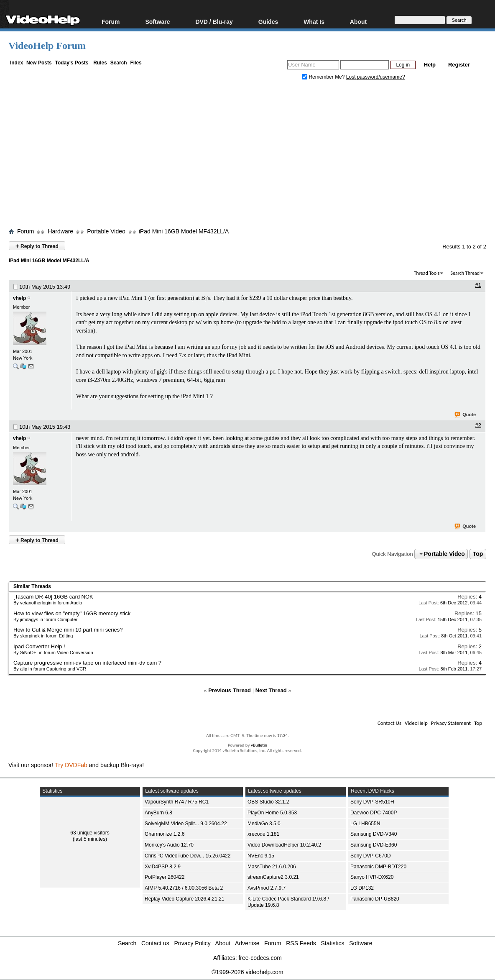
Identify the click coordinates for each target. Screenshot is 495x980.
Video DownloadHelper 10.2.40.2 (284, 845)
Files (136, 63)
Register (459, 65)
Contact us (155, 943)
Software (157, 22)
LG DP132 (362, 888)
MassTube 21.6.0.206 (272, 867)
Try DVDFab (71, 765)
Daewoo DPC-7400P (374, 813)
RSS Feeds (301, 943)
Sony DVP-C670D (371, 856)
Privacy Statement (451, 723)
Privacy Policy (193, 943)
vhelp (19, 298)
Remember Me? (324, 77)
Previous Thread (230, 690)
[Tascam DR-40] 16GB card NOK (53, 597)
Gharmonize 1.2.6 (165, 834)
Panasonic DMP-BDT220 (378, 867)
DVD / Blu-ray (214, 22)
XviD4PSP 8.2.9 (163, 867)
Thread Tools (427, 273)
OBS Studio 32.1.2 (268, 802)
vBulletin (259, 745)
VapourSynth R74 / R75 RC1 (177, 802)
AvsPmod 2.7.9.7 (267, 888)
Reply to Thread (37, 246)
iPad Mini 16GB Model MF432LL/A (184, 231)
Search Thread (465, 273)
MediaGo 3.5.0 (264, 824)
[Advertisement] (252, 156)
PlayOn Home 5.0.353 (272, 813)
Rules (100, 63)
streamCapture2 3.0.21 (273, 877)
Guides (268, 22)
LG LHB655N (365, 824)
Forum (111, 22)
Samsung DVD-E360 (374, 845)
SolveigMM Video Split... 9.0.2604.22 (186, 824)
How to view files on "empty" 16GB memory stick (72, 613)
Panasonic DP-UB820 (375, 899)
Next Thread (271, 690)
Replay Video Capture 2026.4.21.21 (185, 899)
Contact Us (389, 723)
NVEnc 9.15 (261, 856)
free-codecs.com (260, 958)
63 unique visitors (90, 833)
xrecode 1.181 (263, 834)
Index (17, 63)
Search (119, 63)
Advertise (247, 943)
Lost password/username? (376, 77)
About (358, 22)
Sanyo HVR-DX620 (372, 877)
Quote (466, 415)
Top (478, 554)
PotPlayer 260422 (165, 877)
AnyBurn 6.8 (158, 813)
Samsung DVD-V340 (374, 834)
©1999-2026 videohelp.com (247, 972)
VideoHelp (416, 723)
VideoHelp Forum (47, 46)
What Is (314, 22)
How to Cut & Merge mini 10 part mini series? (68, 630)
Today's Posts (71, 63)
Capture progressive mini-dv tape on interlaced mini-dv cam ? (87, 663)
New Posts (39, 63)
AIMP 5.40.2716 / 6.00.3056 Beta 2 (184, 888)
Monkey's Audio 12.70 (169, 845)
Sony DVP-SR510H (372, 802)
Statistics (333, 943)
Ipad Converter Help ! (39, 646)
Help (430, 65)
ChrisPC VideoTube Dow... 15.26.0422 (188, 856)
